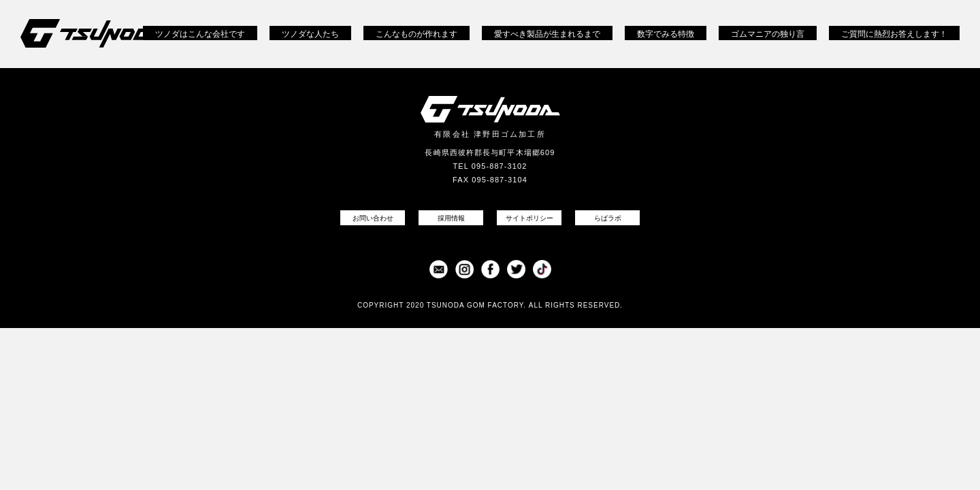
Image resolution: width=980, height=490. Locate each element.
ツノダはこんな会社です (200, 34)
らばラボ (608, 218)
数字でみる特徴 (666, 34)
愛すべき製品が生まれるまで (547, 34)
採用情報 (451, 218)
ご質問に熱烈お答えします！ (894, 34)
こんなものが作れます (416, 34)
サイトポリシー (529, 218)
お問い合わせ (373, 218)
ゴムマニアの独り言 (768, 34)
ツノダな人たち (310, 34)
